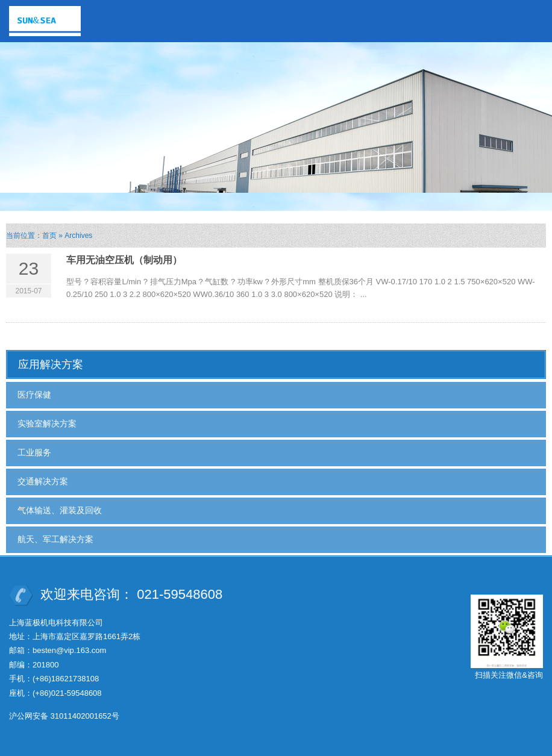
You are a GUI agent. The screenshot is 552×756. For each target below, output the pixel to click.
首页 (49, 236)
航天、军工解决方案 (55, 539)
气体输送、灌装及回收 (60, 510)
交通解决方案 (43, 481)
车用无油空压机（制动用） (124, 260)
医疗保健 (34, 395)
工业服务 (34, 452)
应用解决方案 (51, 364)
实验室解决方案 (47, 423)
